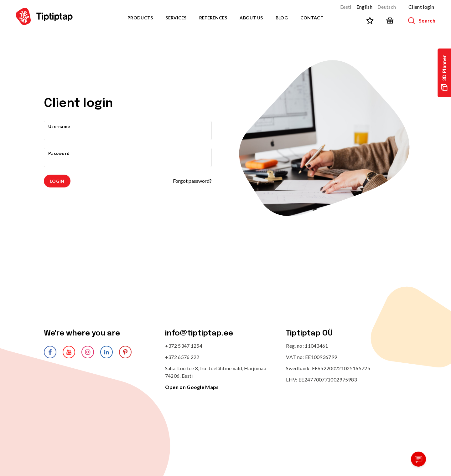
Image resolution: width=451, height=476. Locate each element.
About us (251, 18)
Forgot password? (192, 181)
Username (59, 126)
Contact (312, 18)
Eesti (346, 7)
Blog (282, 18)
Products (140, 18)
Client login (421, 7)
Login (57, 181)
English (364, 7)
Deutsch (387, 7)
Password (59, 153)
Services (176, 18)
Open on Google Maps (192, 387)
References (213, 18)
